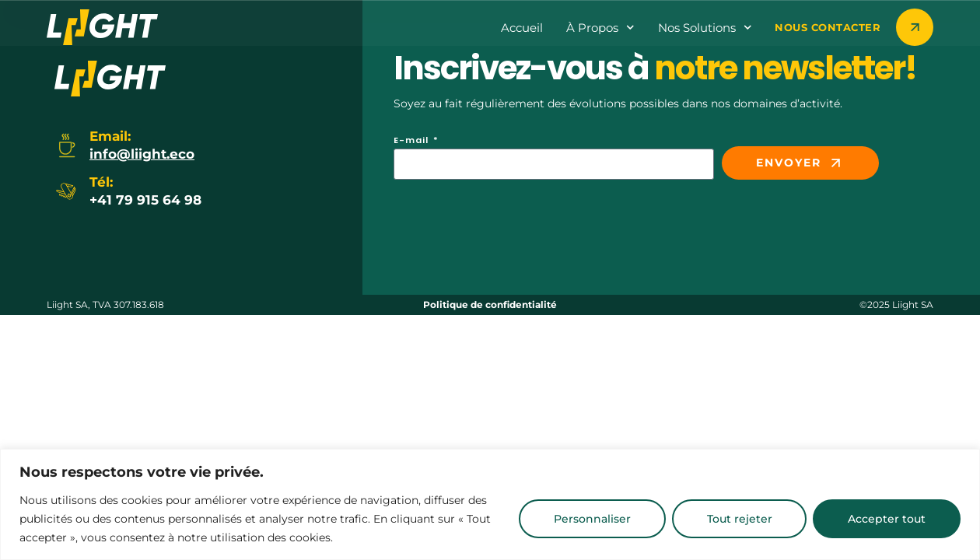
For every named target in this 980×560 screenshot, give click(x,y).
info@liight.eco (142, 154)
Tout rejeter (737, 519)
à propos (600, 28)
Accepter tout (886, 519)
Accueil (522, 28)
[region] (490, 504)
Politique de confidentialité (490, 304)
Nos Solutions (705, 28)
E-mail (413, 141)
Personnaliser (588, 519)
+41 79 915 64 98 (145, 200)
